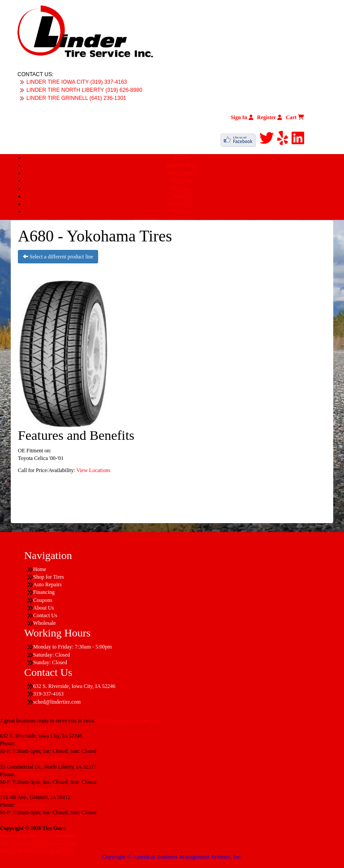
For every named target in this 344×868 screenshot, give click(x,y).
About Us (181, 196)
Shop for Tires (181, 165)
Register (270, 117)
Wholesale (181, 211)
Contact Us (181, 204)
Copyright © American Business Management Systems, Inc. (172, 857)
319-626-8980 (31, 774)
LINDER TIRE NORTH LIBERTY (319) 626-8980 (84, 90)
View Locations (94, 470)
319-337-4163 (31, 743)
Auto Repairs (181, 173)
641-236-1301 (31, 805)
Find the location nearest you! (129, 721)
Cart (295, 117)
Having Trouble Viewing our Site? (37, 851)
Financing (181, 180)
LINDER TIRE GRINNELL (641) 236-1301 (76, 98)
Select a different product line (58, 257)
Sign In (242, 117)
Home (181, 158)
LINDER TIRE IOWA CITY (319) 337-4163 (77, 82)
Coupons (181, 189)
